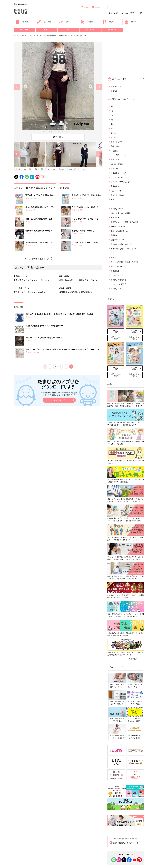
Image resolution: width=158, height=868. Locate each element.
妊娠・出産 (113, 13)
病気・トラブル (117, 142)
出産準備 (87, 22)
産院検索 (114, 235)
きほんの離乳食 (117, 266)
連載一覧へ (133, 659)
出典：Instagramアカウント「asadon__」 (58, 131)
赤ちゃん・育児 (128, 13)
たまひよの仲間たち (118, 280)
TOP (103, 13)
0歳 (19, 169)
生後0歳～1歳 (116, 87)
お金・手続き (44, 22)
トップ (16, 36)
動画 (112, 200)
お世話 (113, 137)
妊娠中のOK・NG (118, 240)
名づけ (64, 22)
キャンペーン (90, 30)
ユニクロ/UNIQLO (74, 169)
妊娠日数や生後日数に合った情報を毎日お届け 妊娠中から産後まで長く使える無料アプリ (59, 434)
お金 (112, 253)
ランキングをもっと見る (35, 299)
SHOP (85, 7)
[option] (58, 87)
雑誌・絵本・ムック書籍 (120, 213)
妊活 (140, 13)
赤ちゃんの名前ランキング (121, 244)
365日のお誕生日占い (119, 226)
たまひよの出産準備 (118, 284)
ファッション (52, 169)
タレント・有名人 (118, 195)
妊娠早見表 (22, 22)
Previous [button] (17, 87)
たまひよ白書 (116, 289)
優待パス (130, 22)
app (84, 169)
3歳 (36, 169)
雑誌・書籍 (24, 30)
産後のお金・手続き (118, 173)
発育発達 (114, 151)
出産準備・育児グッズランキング (124, 249)
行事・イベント (117, 160)
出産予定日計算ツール (119, 231)
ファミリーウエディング (120, 182)
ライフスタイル (117, 177)
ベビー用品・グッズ (118, 155)
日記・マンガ (116, 191)
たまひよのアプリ (118, 275)
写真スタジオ (112, 30)
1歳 (25, 169)
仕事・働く (115, 168)
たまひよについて (118, 209)
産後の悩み (115, 146)
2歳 (30, 169)
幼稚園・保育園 (117, 164)
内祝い (96, 7)
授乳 (112, 128)
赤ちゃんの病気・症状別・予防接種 (125, 262)
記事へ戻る (58, 137)
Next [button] (99, 87)
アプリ (46, 30)
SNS (68, 30)
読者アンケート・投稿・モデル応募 (125, 222)
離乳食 (108, 22)
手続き (113, 257)
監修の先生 (115, 271)
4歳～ (43, 169)
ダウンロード (59, 441)
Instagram (62, 169)
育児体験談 (115, 186)
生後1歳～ (115, 91)
